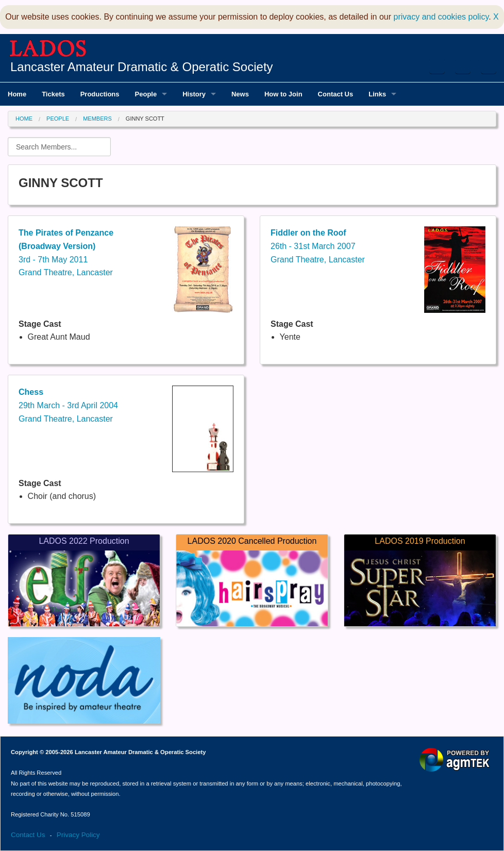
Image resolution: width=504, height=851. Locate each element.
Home (24, 119)
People (58, 119)
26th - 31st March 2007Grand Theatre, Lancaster (318, 246)
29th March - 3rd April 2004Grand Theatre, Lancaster (68, 405)
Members (97, 119)
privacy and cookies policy (441, 17)
